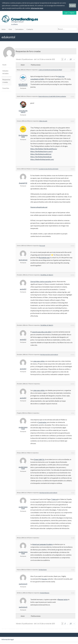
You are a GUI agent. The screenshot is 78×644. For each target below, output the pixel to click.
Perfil (4, 65)
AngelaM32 (23, 183)
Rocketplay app (44, 257)
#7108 (73, 538)
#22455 (72, 169)
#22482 (72, 70)
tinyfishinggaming (23, 136)
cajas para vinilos (39, 361)
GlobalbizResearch (23, 111)
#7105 (73, 570)
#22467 (72, 121)
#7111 (73, 413)
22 (71, 59)
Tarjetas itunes (43, 570)
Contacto (30, 29)
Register (72, 13)
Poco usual (42, 246)
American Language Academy (43, 544)
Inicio (4, 29)
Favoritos (6, 88)
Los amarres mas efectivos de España (49, 169)
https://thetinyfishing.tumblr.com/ (42, 159)
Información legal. (37, 8)
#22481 (72, 96)
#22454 (72, 246)
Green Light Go (39, 459)
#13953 (72, 384)
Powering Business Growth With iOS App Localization (52, 96)
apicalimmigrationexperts (23, 85)
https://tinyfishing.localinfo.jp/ (41, 154)
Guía (10, 29)
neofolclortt (23, 584)
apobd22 (23, 289)
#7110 (73, 453)
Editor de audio (43, 121)
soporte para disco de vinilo (42, 332)
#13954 (72, 354)
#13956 (72, 275)
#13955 (72, 325)
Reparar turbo (63, 599)
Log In (66, 13)
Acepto (72, 5)
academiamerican (23, 428)
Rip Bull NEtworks (45, 593)
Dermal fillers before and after (41, 281)
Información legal (8, 639)
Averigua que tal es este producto (49, 354)
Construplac (42, 422)
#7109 (73, 493)
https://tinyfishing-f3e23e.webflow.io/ (44, 149)
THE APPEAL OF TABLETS (47, 275)
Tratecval (55, 499)
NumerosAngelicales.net (39, 207)
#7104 (73, 593)
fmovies (44, 579)
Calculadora (19, 29)
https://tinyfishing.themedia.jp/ (41, 157)
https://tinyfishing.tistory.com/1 (41, 151)
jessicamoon (23, 260)
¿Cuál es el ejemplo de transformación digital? (50, 70)
